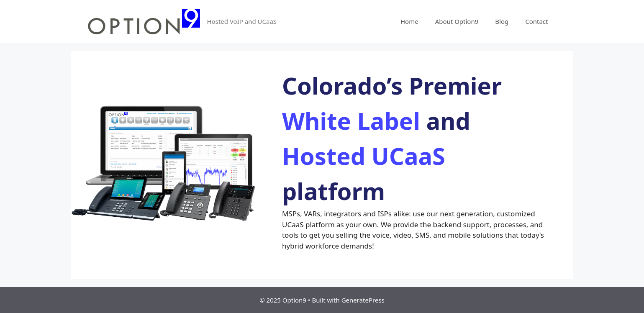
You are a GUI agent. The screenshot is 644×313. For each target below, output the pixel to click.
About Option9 (457, 21)
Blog (502, 21)
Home (409, 21)
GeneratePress (363, 300)
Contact (536, 21)
